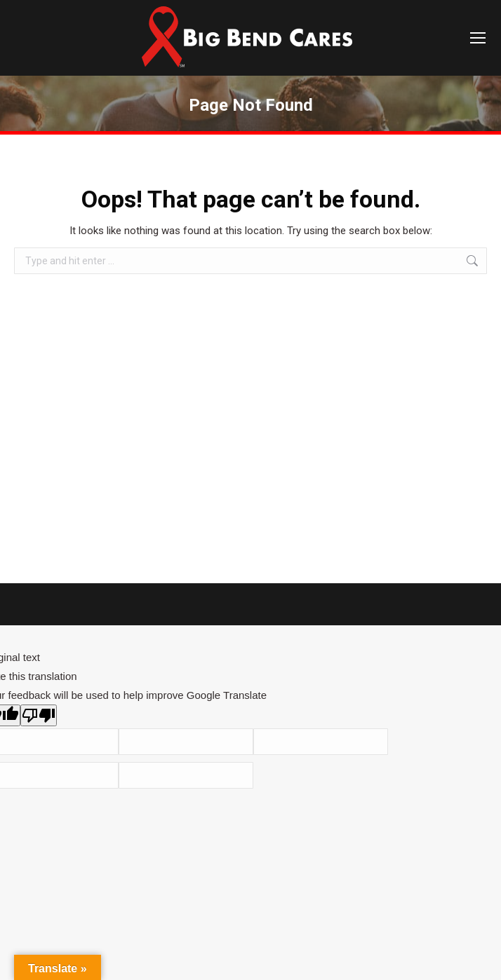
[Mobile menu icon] (478, 38)
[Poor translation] (39, 715)
